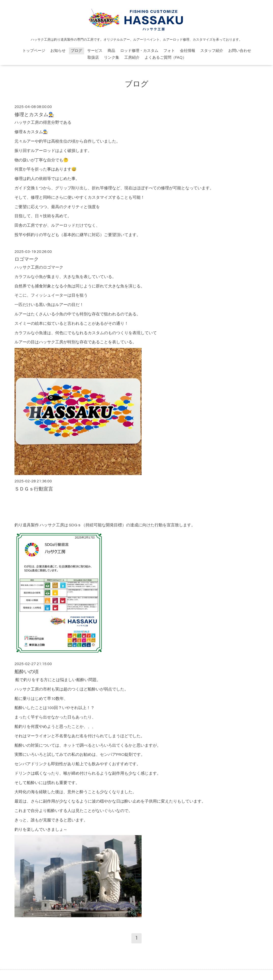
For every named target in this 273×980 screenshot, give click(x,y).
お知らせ (58, 51)
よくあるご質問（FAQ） (165, 58)
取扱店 (93, 58)
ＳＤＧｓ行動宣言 (34, 489)
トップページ (34, 51)
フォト (169, 51)
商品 (111, 51)
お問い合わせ (240, 51)
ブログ (76, 51)
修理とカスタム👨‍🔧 (34, 115)
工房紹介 (132, 58)
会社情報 (188, 51)
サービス (95, 51)
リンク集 (112, 58)
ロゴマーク (27, 259)
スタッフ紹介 (212, 51)
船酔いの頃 (27, 672)
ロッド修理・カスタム (139, 51)
